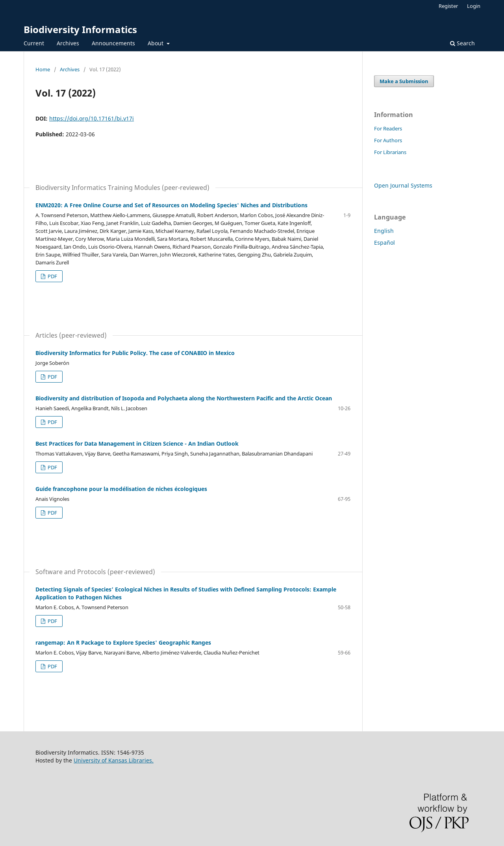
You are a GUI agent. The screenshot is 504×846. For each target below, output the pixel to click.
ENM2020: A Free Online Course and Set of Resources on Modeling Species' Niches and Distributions (171, 205)
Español (384, 243)
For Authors (388, 140)
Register (448, 6)
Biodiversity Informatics (80, 29)
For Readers (388, 128)
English (384, 231)
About (156, 43)
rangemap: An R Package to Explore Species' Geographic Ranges (123, 642)
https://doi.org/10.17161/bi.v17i (92, 118)
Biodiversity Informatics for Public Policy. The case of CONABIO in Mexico (135, 353)
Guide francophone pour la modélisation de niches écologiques (121, 489)
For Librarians (390, 152)
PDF (52, 276)
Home (43, 69)
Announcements (113, 43)
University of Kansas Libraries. (114, 760)
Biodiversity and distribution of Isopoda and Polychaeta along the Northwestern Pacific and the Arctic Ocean (184, 398)
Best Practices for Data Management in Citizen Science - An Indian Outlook (137, 443)
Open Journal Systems (403, 185)
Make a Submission (404, 81)
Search (462, 43)
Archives (68, 43)
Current (34, 43)
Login (474, 6)
